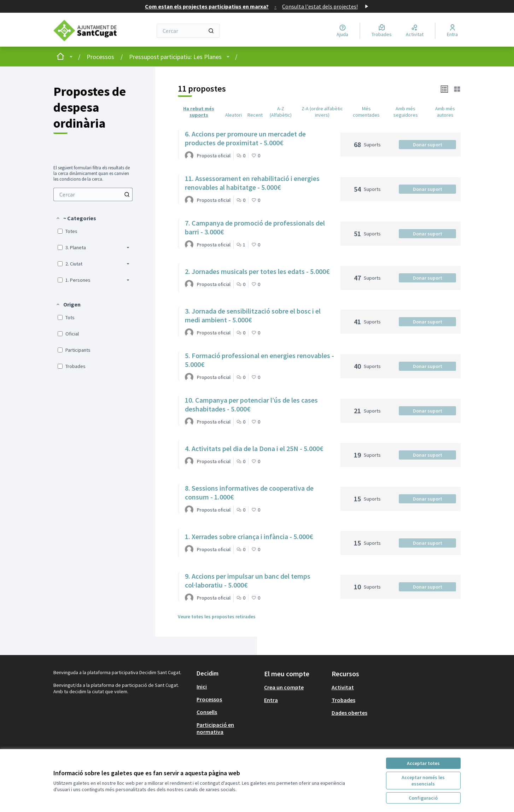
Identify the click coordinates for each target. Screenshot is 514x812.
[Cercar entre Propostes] (93, 194)
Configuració (423, 798)
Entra (271, 700)
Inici (202, 687)
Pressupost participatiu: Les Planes (175, 57)
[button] (76, 218)
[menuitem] (93, 194)
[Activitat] (415, 31)
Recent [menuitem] (255, 115)
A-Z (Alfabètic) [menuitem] (281, 112)
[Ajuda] (342, 31)
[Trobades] (382, 31)
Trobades (343, 700)
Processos (100, 57)
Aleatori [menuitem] (233, 115)
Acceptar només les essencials (423, 781)
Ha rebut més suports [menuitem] (199, 112)
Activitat (343, 687)
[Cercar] (188, 31)
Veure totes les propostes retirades (217, 617)
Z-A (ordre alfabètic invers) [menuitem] (322, 112)
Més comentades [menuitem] (366, 112)
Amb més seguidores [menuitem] (406, 112)
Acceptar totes (423, 763)
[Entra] (452, 31)
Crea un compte (284, 687)
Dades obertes (349, 713)
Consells (207, 712)
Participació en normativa (215, 728)
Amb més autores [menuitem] (445, 112)
